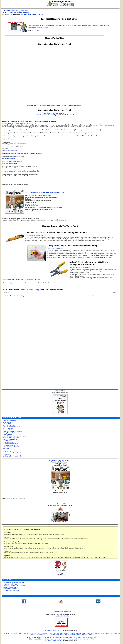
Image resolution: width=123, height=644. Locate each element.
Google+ (90, 635)
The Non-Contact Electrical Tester (36, 235)
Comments (116, 633)
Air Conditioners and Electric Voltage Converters (102, 296)
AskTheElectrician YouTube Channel (75, 635)
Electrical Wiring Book (56, 635)
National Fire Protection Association (79, 639)
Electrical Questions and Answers (101, 633)
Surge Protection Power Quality (12, 453)
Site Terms (6, 633)
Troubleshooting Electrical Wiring (12, 456)
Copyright (50, 630)
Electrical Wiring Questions (11, 590)
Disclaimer (14, 633)
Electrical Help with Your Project (32, 14)
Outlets (13, 13)
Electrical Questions (57, 612)
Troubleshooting (33, 290)
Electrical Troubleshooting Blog (39, 635)
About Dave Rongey (25, 633)
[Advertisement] (59, 330)
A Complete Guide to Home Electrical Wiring (45, 192)
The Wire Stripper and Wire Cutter (80, 267)
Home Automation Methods (11, 447)
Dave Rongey (36, 30)
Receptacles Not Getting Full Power (10, 151)
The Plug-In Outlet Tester (55, 249)
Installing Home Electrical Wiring (14, 296)
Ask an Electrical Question (61, 616)
